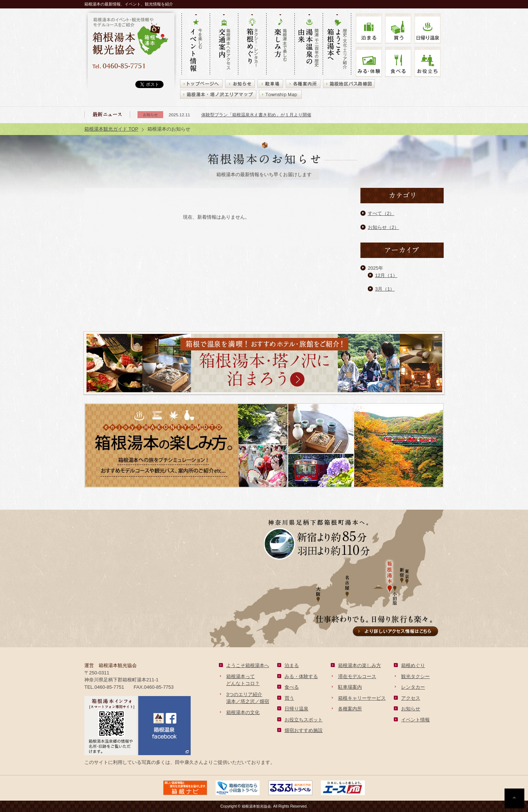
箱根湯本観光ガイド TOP (111, 129)
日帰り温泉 (296, 709)
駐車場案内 (350, 687)
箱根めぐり (413, 665)
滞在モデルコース (357, 676)
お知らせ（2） (383, 227)
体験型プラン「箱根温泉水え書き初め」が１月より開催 (256, 115)
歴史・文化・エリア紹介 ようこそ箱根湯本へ (337, 44)
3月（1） (385, 289)
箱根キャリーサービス (362, 698)
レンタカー (413, 687)
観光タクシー (415, 676)
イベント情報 (415, 720)
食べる (398, 62)
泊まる (369, 28)
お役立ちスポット (304, 720)
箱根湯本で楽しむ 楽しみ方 (280, 44)
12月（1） (386, 275)
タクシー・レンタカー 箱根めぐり (252, 44)
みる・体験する (301, 676)
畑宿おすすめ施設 (304, 730)
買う (398, 28)
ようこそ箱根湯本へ (248, 665)
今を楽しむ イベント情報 (196, 44)
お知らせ (411, 709)
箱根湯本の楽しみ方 (360, 665)
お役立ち (428, 62)
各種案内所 (350, 709)
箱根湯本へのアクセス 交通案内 (224, 44)
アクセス (411, 698)
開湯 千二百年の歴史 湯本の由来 (309, 44)
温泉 (428, 28)
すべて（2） (381, 213)
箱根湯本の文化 (243, 712)
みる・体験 (369, 62)
